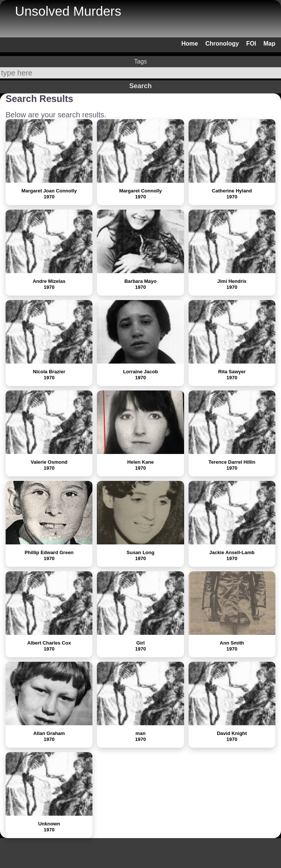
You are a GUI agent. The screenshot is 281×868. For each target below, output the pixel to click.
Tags (141, 61)
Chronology (222, 44)
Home (190, 44)
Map (269, 44)
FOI (251, 44)
